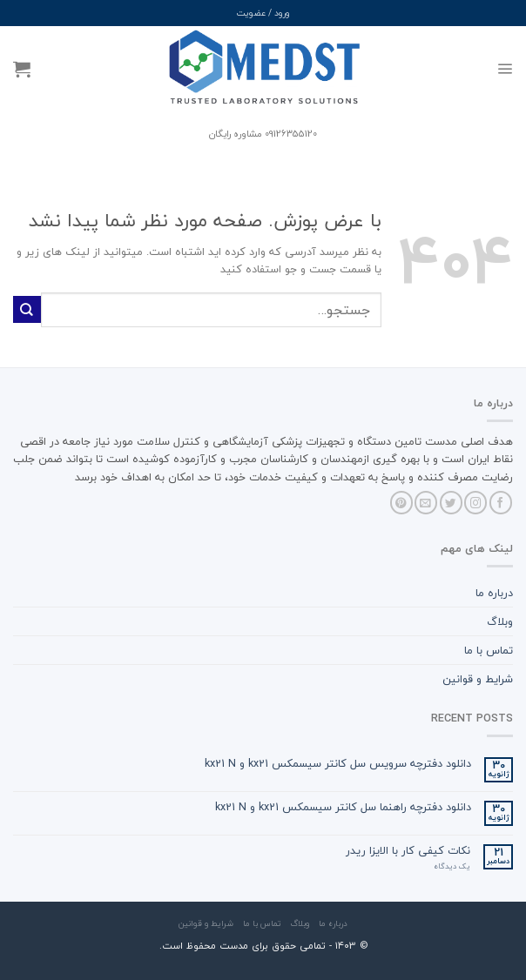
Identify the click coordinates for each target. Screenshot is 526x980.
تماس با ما (489, 650)
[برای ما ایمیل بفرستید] (426, 503)
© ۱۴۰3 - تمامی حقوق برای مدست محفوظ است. (263, 946)
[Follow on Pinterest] (401, 503)
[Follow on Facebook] (501, 503)
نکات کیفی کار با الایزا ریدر (408, 851)
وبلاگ (500, 621)
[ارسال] (27, 309)
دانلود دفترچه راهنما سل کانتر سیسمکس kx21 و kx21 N (343, 807)
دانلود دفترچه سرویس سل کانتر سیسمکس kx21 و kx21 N (338, 764)
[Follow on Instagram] (475, 503)
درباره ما (494, 593)
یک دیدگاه (452, 867)
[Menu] (505, 68)
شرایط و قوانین (478, 679)
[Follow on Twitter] (451, 503)
